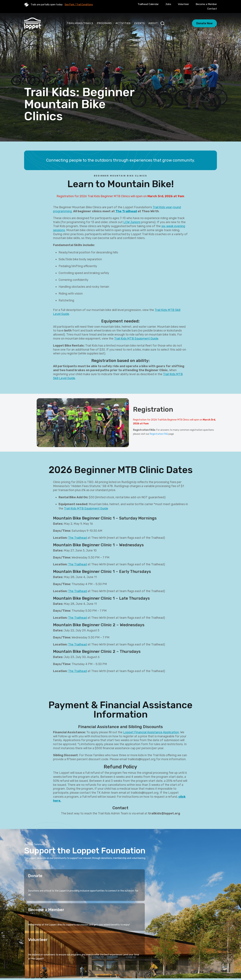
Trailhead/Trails (80, 23)
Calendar (121, 959)
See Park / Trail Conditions (79, 5)
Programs (104, 23)
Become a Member (206, 4)
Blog (135, 959)
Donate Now (204, 23)
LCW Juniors (132, 222)
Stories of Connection (119, 954)
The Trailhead (126, 211)
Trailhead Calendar (148, 4)
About (153, 23)
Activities (123, 23)
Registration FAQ (159, 434)
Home (79, 954)
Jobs (168, 4)
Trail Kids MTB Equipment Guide (136, 339)
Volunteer (183, 4)
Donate (35, 876)
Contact (212, 9)
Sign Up (208, 934)
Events (139, 23)
